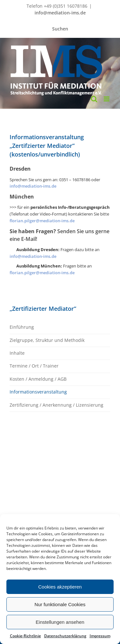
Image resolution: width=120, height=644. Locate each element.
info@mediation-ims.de (60, 13)
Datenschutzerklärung (65, 636)
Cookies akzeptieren (60, 587)
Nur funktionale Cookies (60, 604)
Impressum (100, 636)
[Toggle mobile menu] (107, 99)
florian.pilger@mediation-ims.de (42, 221)
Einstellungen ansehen (60, 622)
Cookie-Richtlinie (25, 636)
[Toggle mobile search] (94, 99)
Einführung (22, 327)
